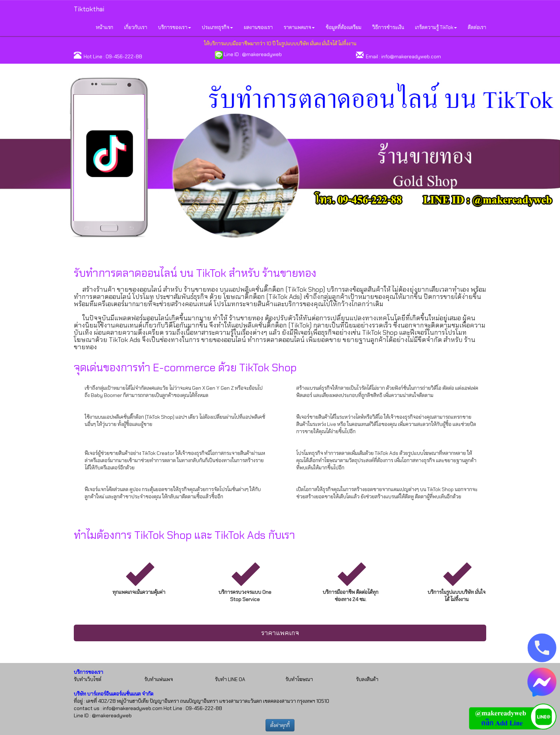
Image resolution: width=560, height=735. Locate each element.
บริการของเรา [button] (175, 27)
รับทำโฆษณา (299, 679)
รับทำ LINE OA (230, 679)
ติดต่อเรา (477, 27)
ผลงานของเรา (258, 27)
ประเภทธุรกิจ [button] (217, 27)
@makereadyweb (262, 54)
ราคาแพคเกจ (280, 633)
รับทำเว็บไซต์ (88, 679)
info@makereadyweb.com (411, 56)
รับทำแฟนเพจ (159, 679)
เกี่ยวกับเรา (136, 27)
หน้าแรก (105, 27)
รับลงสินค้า (367, 679)
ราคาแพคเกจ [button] (299, 27)
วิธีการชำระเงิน (388, 27)
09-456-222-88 (124, 56)
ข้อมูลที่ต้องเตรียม (343, 27)
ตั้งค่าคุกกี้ (280, 725)
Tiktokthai (89, 9)
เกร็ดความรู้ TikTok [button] (436, 27)
